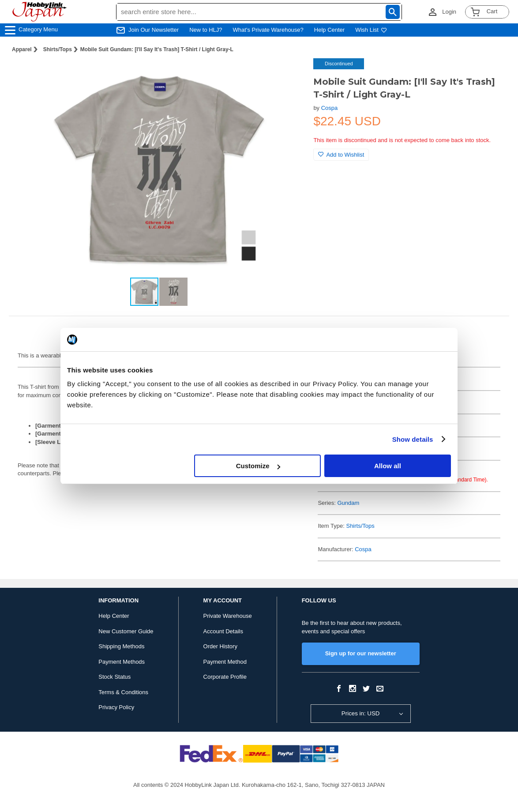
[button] (289, 74)
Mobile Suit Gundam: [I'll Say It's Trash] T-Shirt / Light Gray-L (157, 49)
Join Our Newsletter (154, 30)
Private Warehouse (228, 616)
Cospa (330, 108)
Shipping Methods (121, 646)
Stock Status (114, 677)
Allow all (388, 466)
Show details (413, 439)
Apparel (22, 49)
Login (449, 12)
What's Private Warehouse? (268, 30)
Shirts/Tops (58, 49)
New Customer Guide (126, 631)
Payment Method (225, 662)
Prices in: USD (361, 713)
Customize (258, 466)
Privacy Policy (116, 707)
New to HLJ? (206, 30)
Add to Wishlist (341, 155)
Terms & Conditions (123, 692)
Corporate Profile (225, 677)
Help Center (329, 30)
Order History (220, 646)
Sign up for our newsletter (361, 653)
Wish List (371, 30)
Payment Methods (122, 662)
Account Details (223, 631)
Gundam (348, 503)
